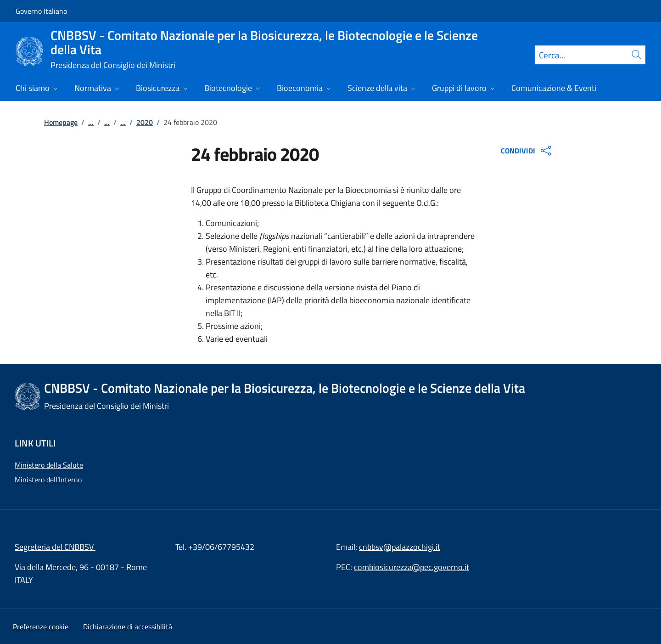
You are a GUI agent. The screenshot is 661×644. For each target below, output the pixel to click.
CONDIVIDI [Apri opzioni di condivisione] (527, 151)
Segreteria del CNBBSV (55, 547)
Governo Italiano (41, 11)
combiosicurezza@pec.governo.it (412, 567)
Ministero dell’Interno (48, 480)
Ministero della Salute (49, 465)
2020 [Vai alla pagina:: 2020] (145, 122)
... (91, 122)
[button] (41, 627)
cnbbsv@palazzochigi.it (400, 547)
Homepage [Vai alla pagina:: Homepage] (61, 122)
